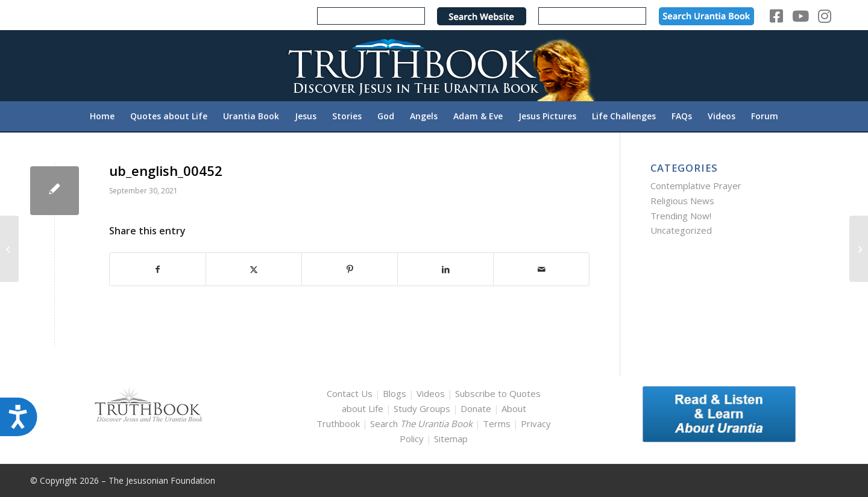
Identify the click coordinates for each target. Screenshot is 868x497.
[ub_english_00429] (9, 249)
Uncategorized (681, 230)
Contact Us (350, 393)
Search (423, 424)
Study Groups (423, 408)
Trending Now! (681, 216)
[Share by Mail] (541, 270)
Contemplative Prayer (696, 186)
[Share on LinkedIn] (445, 270)
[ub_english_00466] (859, 249)
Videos (431, 393)
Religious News (682, 201)
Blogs (395, 393)
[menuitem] (102, 116)
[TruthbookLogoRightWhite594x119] (434, 65)
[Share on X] (254, 270)
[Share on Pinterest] (350, 270)
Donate (476, 408)
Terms (497, 424)
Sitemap (451, 439)
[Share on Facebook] (158, 270)
